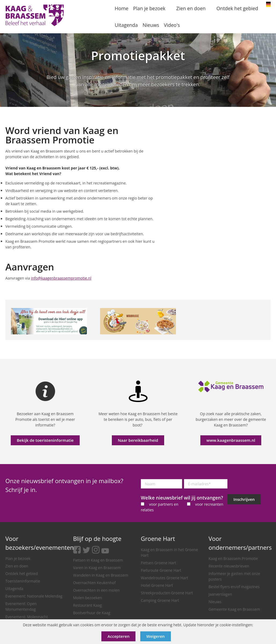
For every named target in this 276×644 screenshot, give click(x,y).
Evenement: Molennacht (27, 617)
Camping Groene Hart (160, 600)
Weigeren (156, 636)
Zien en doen (17, 566)
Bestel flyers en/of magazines (234, 587)
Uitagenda (14, 589)
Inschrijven (244, 499)
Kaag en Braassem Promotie (233, 558)
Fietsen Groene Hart (158, 563)
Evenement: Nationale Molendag (34, 596)
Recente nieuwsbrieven (229, 566)
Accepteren (119, 636)
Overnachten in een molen (96, 590)
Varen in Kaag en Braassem (97, 568)
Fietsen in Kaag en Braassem (98, 560)
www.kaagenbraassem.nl (231, 440)
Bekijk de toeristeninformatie (45, 440)
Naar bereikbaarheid (138, 440)
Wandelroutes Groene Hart (164, 578)
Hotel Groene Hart (157, 585)
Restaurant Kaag (88, 605)
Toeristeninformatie (23, 581)
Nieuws (215, 602)
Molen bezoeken (88, 598)
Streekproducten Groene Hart (167, 593)
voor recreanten (209, 504)
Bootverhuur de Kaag (92, 613)
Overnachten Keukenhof (95, 583)
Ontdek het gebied (22, 574)
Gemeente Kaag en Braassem (234, 609)
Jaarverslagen (220, 594)
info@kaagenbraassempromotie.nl (61, 278)
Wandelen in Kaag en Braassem (101, 575)
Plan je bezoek (18, 558)
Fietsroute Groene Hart (161, 570)
